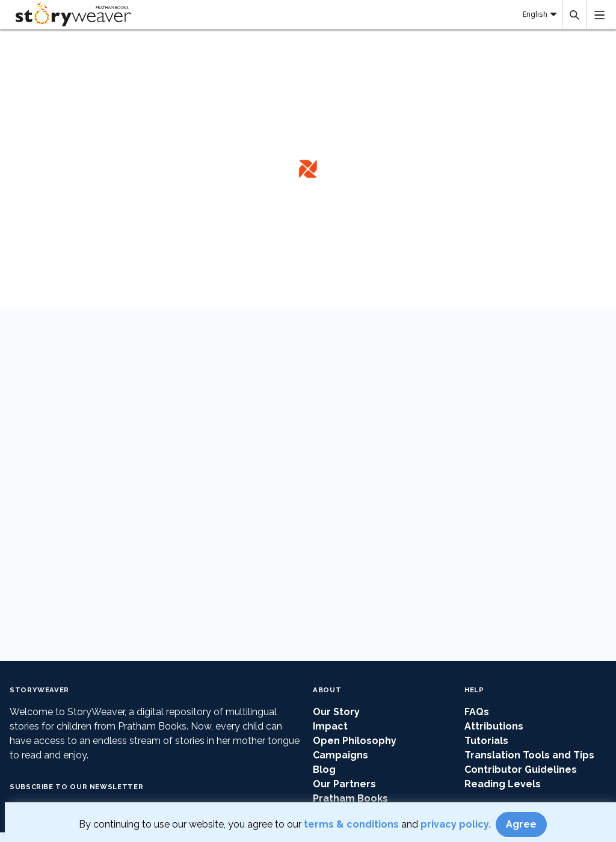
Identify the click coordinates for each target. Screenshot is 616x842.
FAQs (477, 712)
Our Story (336, 712)
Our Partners (344, 784)
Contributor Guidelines (521, 770)
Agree (521, 824)
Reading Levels (503, 784)
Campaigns (340, 755)
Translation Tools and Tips (529, 755)
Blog (324, 770)
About (327, 690)
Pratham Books (350, 798)
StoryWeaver (39, 690)
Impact (330, 726)
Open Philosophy (355, 741)
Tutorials (486, 741)
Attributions (494, 726)
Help (474, 690)
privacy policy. (457, 824)
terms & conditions (353, 824)
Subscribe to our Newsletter (76, 787)
